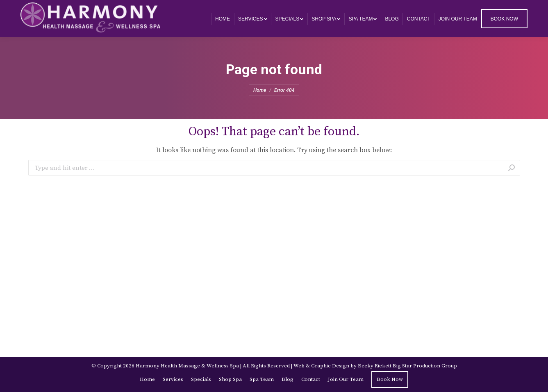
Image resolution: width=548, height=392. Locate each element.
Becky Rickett (375, 366)
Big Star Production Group (425, 366)
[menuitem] (223, 19)
